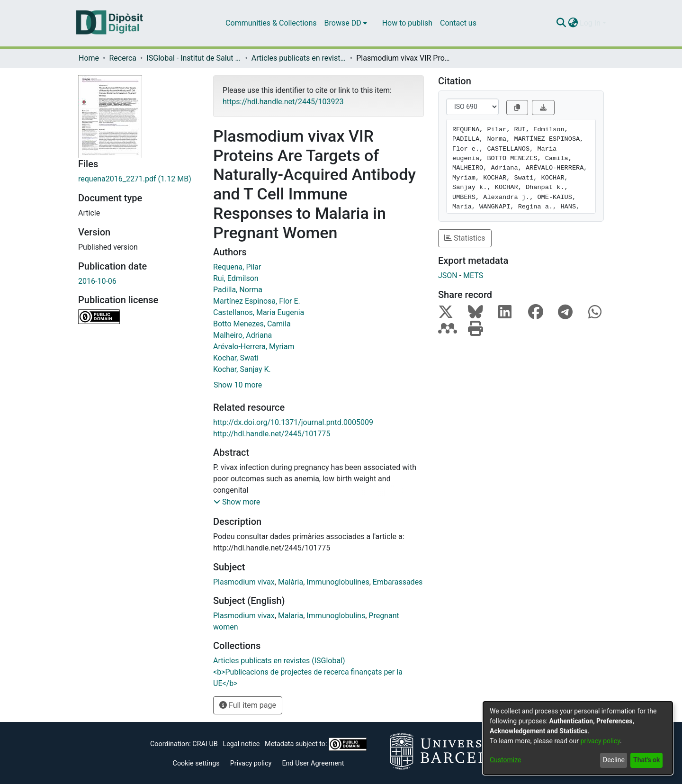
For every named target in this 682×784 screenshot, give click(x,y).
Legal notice (241, 744)
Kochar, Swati (236, 358)
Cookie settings (196, 763)
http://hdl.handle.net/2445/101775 (272, 434)
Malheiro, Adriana (242, 335)
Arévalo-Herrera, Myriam (254, 347)
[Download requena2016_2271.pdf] (139, 179)
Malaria (291, 616)
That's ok (646, 760)
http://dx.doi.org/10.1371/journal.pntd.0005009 (293, 422)
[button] (237, 502)
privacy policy (600, 741)
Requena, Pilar (237, 267)
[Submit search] (561, 23)
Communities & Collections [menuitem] (271, 23)
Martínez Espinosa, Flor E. (257, 301)
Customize (505, 760)
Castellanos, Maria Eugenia (259, 312)
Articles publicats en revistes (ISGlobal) (299, 58)
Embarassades (398, 582)
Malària (291, 582)
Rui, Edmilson (236, 278)
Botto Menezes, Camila (252, 324)
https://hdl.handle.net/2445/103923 (283, 102)
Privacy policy (251, 763)
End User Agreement (313, 763)
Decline (614, 760)
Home (89, 58)
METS (473, 275)
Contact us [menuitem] (458, 23)
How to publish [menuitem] (407, 23)
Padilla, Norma (238, 290)
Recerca (123, 58)
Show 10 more (238, 385)
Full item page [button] (248, 705)
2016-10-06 (97, 281)
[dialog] (578, 738)
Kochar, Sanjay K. (242, 369)
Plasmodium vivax (244, 582)
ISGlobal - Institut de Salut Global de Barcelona (194, 58)
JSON (448, 275)
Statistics (465, 238)
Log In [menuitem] (590, 23)
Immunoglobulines (338, 582)
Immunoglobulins (336, 616)
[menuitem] (346, 23)
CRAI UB (205, 744)
